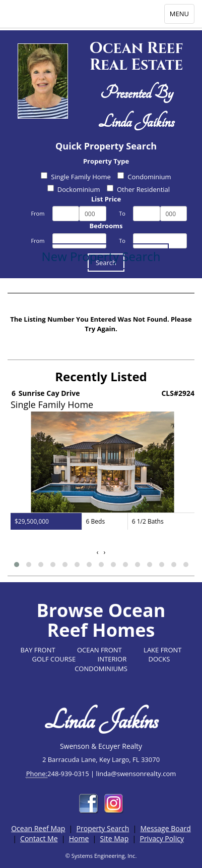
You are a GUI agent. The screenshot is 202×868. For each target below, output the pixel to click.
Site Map (115, 838)
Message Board (166, 828)
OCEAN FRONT (99, 650)
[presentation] (98, 552)
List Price (106, 199)
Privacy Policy (161, 838)
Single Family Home (76, 177)
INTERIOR (112, 659)
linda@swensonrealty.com (136, 774)
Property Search (103, 828)
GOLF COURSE (54, 659)
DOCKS (159, 659)
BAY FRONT (38, 650)
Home (79, 838)
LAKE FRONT (162, 650)
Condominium (144, 177)
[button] (17, 565)
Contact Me (39, 838)
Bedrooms (106, 226)
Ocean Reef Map (38, 828)
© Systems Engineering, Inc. (101, 856)
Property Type (106, 161)
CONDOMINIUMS (101, 669)
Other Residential (138, 189)
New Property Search (101, 256)
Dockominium (74, 189)
